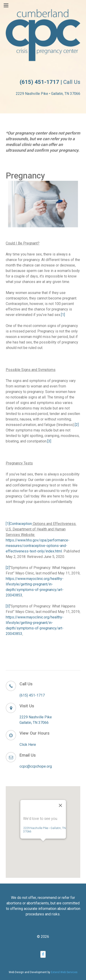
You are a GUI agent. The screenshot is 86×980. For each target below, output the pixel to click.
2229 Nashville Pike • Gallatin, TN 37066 (48, 94)
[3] (49, 441)
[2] (77, 425)
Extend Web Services (64, 972)
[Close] (60, 788)
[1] (63, 315)
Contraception (21, 524)
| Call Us (50, 82)
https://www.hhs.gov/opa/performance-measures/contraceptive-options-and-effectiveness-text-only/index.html (38, 546)
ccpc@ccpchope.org (36, 766)
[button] (43, 828)
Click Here (28, 745)
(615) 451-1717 (32, 695)
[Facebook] (43, 954)
